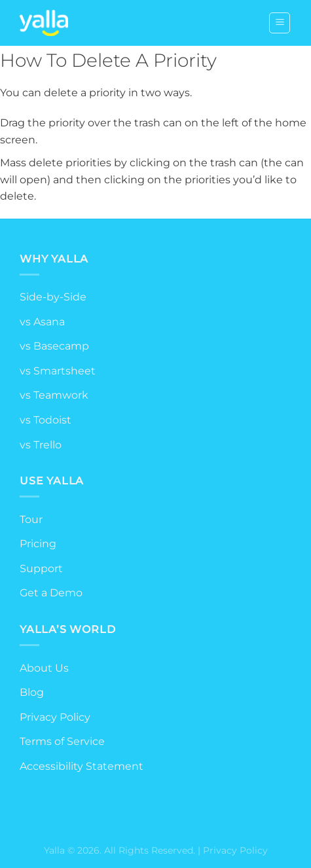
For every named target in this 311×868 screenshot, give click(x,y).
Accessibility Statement (82, 766)
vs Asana (42, 322)
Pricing (38, 544)
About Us (44, 668)
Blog (32, 692)
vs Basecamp (54, 346)
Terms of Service (62, 741)
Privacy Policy (55, 717)
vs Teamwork (54, 395)
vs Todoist (46, 420)
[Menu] (280, 23)
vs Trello (41, 445)
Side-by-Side (53, 297)
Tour (31, 519)
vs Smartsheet (58, 371)
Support (41, 569)
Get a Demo (51, 593)
